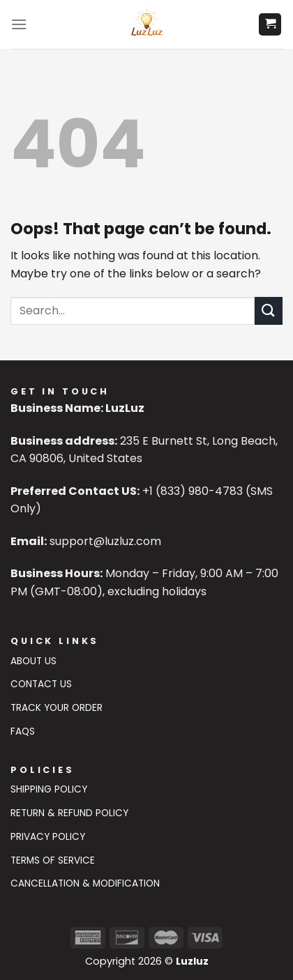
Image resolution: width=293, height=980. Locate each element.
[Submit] (269, 311)
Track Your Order (57, 708)
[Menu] (19, 24)
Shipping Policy (49, 789)
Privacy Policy (48, 837)
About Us (33, 661)
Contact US (41, 684)
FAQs (23, 732)
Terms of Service (53, 860)
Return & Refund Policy (69, 813)
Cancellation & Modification (85, 883)
